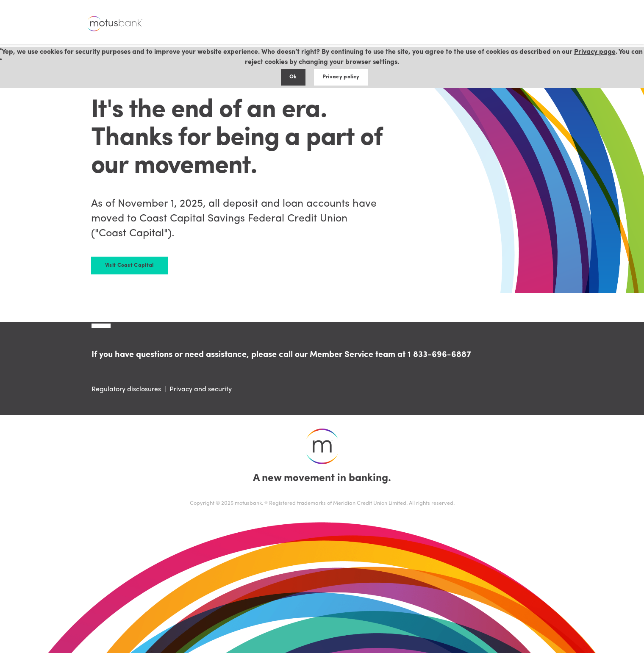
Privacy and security (201, 390)
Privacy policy (341, 77)
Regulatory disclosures (126, 390)
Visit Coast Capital (129, 265)
